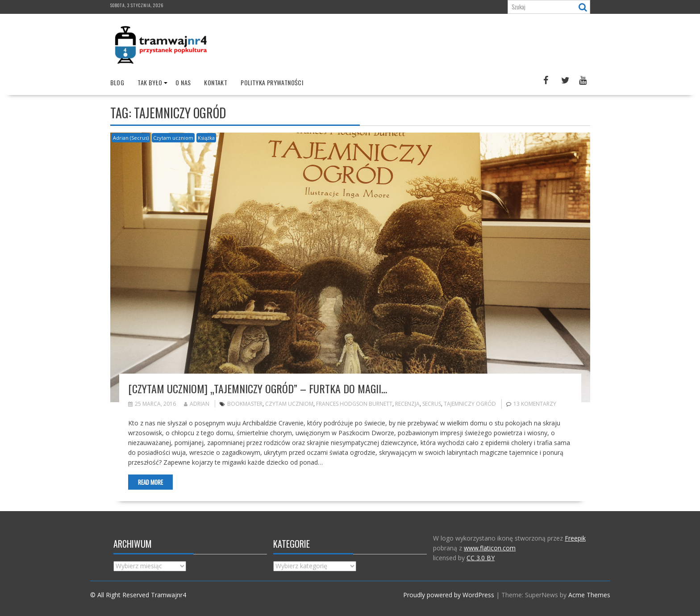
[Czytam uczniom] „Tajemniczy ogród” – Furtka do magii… (258, 388)
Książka (206, 138)
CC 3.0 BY (481, 558)
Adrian (197, 404)
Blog (117, 82)
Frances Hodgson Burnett (354, 404)
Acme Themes (589, 595)
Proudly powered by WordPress (449, 595)
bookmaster (245, 404)
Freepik (575, 538)
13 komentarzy (535, 404)
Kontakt (216, 82)
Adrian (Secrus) (131, 138)
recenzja (407, 404)
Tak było (150, 82)
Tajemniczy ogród (470, 404)
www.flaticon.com (490, 548)
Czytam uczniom (173, 138)
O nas (183, 82)
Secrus (432, 404)
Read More (150, 482)
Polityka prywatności (272, 82)
